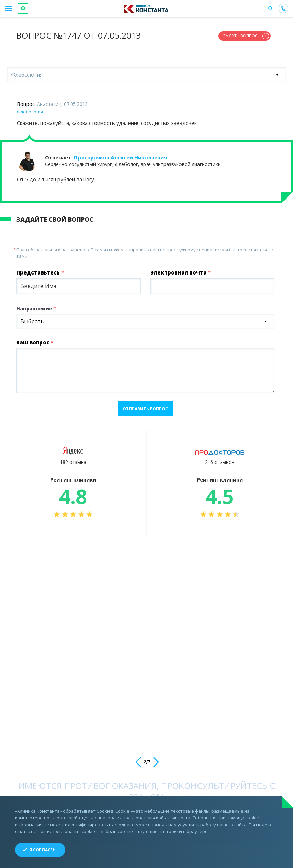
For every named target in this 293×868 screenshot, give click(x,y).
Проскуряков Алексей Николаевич (121, 155)
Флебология (30, 109)
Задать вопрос (240, 36)
